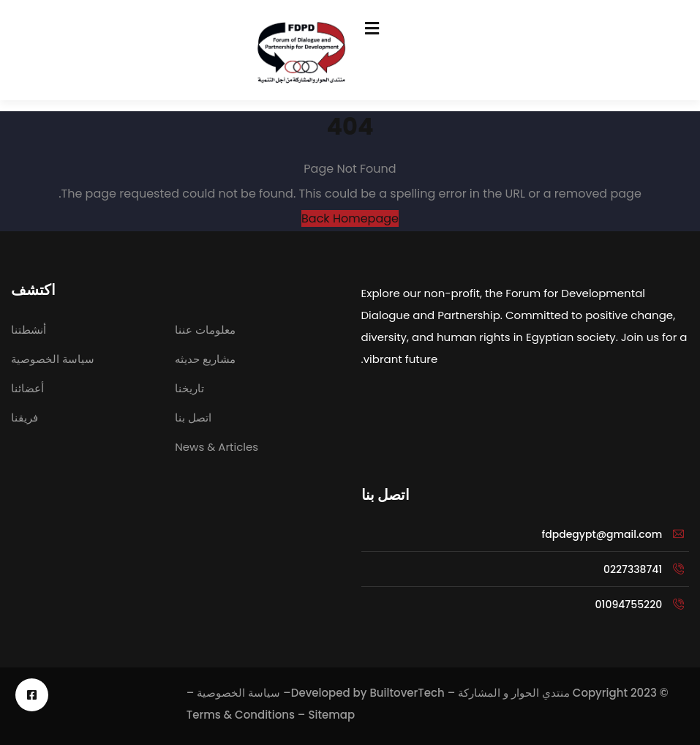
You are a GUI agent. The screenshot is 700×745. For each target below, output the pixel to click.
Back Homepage (350, 218)
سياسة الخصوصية (238, 693)
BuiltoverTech (407, 693)
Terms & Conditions (241, 715)
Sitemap (331, 715)
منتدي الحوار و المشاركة (514, 693)
